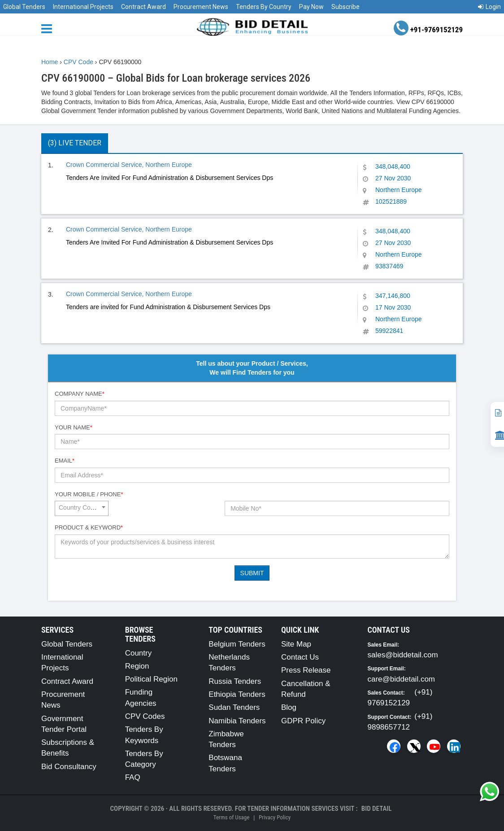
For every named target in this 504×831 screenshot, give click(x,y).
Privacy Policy (275, 817)
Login (489, 7)
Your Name (74, 427)
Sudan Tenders (234, 707)
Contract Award (143, 7)
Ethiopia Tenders (237, 694)
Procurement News (201, 7)
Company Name (80, 394)
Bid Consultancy (69, 767)
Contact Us (300, 657)
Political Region (151, 679)
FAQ (133, 777)
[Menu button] (49, 28)
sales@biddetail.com (403, 655)
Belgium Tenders (237, 644)
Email (65, 461)
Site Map (296, 644)
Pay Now (311, 7)
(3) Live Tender (75, 143)
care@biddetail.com (402, 679)
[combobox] (82, 508)
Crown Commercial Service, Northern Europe (129, 165)
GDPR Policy (303, 721)
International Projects (83, 7)
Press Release (306, 670)
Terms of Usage (231, 817)
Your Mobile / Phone (89, 494)
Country (139, 653)
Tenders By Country (264, 7)
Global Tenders (24, 7)
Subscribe (345, 7)
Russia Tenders (235, 681)
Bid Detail (377, 809)
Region (137, 666)
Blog (289, 707)
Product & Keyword (89, 527)
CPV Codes (145, 716)
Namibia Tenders (237, 721)
